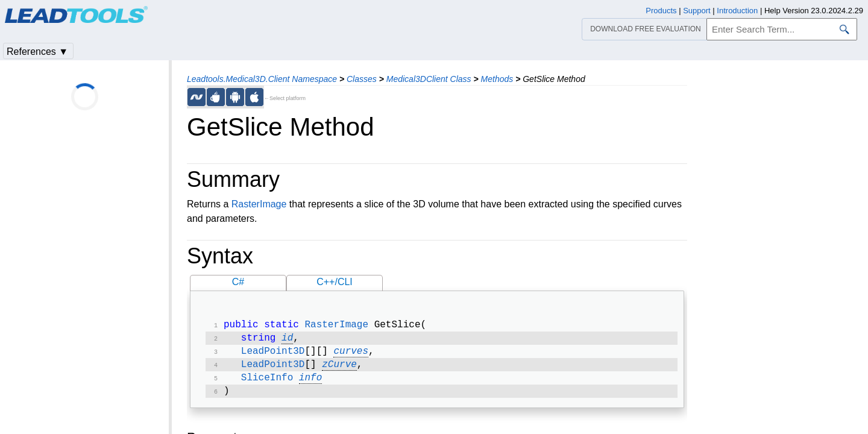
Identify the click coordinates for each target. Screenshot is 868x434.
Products (661, 11)
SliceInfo (267, 384)
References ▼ (37, 52)
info (310, 384)
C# (238, 282)
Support (697, 11)
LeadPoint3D (273, 355)
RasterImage (259, 204)
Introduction (737, 11)
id (287, 341)
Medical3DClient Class (429, 79)
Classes (362, 79)
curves (351, 355)
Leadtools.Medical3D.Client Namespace (262, 79)
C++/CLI (335, 282)
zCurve (339, 370)
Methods (497, 79)
